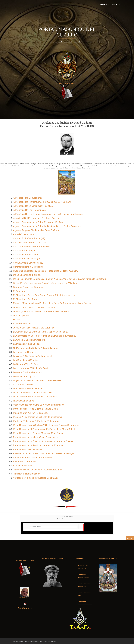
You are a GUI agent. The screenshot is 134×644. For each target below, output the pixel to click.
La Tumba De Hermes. (24, 352)
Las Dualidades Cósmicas (26, 360)
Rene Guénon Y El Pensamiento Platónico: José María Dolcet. (44, 429)
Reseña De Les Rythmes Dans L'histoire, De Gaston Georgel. (44, 454)
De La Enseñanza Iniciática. (27, 275)
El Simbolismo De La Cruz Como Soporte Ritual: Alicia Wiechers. (46, 295)
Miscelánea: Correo (23, 385)
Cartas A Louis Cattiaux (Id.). (27, 259)
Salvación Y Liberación (24, 462)
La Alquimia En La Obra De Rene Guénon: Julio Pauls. (40, 332)
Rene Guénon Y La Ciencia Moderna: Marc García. (39, 433)
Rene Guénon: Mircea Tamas (28, 450)
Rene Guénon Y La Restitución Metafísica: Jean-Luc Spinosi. (44, 441)
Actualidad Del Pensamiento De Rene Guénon (36, 218)
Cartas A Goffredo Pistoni (26, 255)
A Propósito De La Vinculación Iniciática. (33, 206)
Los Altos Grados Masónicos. (28, 373)
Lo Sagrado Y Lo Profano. (26, 364)
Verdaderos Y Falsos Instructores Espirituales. (36, 478)
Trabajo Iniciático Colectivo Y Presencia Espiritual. (38, 470)
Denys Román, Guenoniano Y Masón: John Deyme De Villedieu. (45, 283)
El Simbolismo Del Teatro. (26, 299)
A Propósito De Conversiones (28, 198)
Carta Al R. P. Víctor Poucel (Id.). (29, 239)
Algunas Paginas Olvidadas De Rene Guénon (36, 230)
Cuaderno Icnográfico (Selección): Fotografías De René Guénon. (45, 271)
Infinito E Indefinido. (23, 324)
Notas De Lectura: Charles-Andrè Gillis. (33, 393)
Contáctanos (25, 608)
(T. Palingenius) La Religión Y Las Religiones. (36, 348)
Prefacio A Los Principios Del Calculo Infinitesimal (38, 417)
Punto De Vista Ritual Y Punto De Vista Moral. (36, 421)
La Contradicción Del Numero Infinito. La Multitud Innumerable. (44, 336)
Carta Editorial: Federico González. (31, 243)
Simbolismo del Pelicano (109, 558)
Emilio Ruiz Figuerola (50, 641)
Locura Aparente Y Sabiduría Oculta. (31, 368)
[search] (54, 527)
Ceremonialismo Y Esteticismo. (29, 267)
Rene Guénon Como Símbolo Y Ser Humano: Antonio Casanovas (46, 425)
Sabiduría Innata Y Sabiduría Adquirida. (33, 458)
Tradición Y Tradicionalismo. (27, 474)
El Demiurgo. (20, 291)
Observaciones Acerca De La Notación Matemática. (39, 405)
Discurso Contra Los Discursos (29, 287)
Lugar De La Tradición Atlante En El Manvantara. (37, 381)
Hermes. (17, 320)
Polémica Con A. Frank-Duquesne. (30, 413)
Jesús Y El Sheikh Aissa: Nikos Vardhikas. (34, 328)
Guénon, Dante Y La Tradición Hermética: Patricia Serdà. (42, 312)
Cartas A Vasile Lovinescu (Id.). (29, 263)
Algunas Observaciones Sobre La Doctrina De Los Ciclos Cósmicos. (47, 226)
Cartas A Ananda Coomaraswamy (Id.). (33, 247)
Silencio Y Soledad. (23, 466)
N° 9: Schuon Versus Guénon (28, 389)
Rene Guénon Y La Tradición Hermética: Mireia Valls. (40, 446)
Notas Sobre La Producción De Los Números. (36, 397)
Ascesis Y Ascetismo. (24, 234)
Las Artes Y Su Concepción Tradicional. (33, 356)
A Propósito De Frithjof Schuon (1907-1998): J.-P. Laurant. (42, 202)
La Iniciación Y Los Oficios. (27, 344)
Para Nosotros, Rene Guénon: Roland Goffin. (36, 409)
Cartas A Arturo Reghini (25, 251)
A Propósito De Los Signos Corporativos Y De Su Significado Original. (48, 214)
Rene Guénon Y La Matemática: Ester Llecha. (36, 437)
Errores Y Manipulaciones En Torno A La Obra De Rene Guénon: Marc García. (52, 303)
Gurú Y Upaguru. (22, 316)
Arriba (130, 538)
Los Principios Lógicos (24, 377)
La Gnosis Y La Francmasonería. (30, 340)
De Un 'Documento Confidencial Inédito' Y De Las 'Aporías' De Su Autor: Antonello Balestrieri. (60, 279)
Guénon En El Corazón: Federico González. (35, 308)
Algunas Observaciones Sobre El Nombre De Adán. (39, 222)
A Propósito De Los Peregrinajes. (30, 210)
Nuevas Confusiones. (24, 401)
